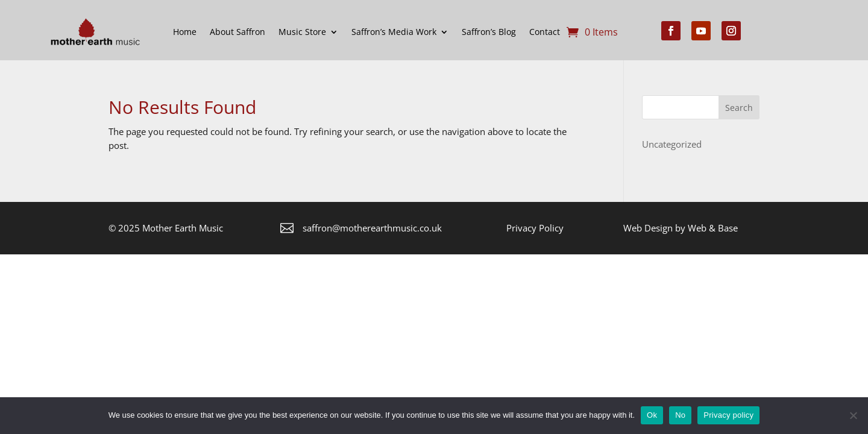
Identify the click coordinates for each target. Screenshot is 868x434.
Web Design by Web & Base (681, 228)
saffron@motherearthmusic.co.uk (372, 228)
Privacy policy (728, 415)
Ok (652, 415)
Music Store (302, 32)
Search (739, 108)
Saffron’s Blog (489, 32)
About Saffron (237, 32)
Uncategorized (672, 144)
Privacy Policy (535, 228)
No (680, 415)
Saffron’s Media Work (394, 32)
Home (185, 32)
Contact (545, 32)
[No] (853, 415)
